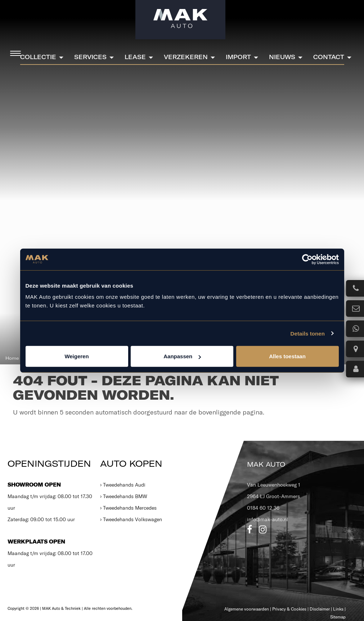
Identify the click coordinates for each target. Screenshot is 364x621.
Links (338, 609)
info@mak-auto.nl (268, 519)
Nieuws (282, 57)
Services (90, 57)
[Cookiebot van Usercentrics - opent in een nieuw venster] (307, 259)
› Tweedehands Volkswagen (131, 519)
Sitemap (338, 617)
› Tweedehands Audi (123, 485)
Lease (135, 57)
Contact (329, 57)
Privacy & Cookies (289, 609)
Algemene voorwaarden (247, 609)
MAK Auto (266, 464)
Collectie (38, 57)
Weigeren (77, 356)
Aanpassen (182, 356)
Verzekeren (186, 57)
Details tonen (308, 333)
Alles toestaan (287, 356)
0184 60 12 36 (263, 508)
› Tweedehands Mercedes (128, 508)
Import (238, 57)
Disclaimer (320, 609)
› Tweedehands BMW (124, 496)
